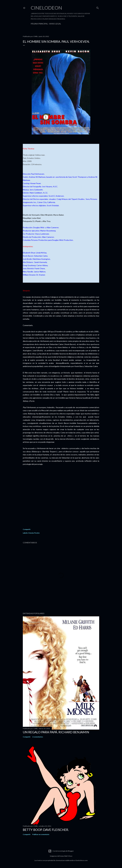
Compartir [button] (27, 529)
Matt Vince (68, 856)
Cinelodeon (46, 8)
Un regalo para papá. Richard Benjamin (56, 732)
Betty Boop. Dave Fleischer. (46, 830)
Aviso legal (55, 24)
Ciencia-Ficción (34, 533)
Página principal (39, 24)
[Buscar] (98, 7)
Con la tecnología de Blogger (61, 851)
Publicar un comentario (41, 834)
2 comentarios (38, 737)
